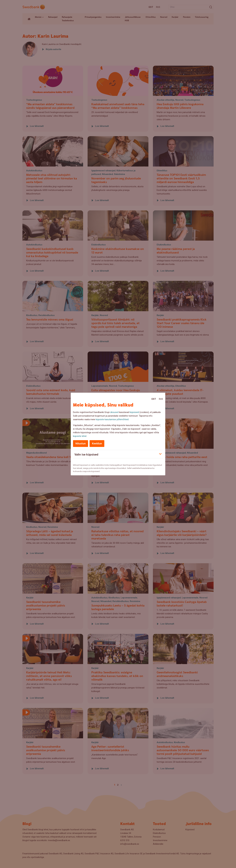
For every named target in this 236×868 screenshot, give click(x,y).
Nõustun (81, 444)
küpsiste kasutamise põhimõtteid (112, 419)
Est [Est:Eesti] (154, 399)
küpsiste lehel (80, 436)
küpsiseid (134, 412)
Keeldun (97, 444)
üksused (114, 412)
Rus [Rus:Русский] (161, 399)
